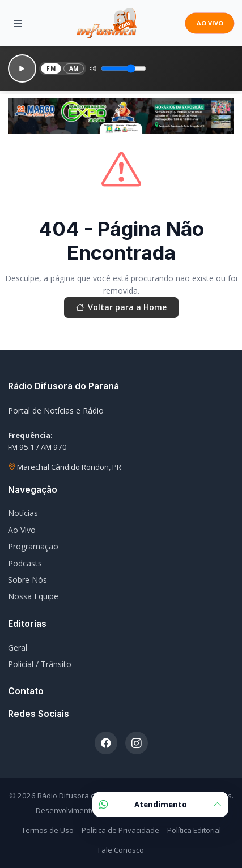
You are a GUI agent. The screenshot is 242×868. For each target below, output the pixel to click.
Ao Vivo (22, 530)
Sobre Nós (27, 580)
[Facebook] (106, 743)
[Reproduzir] (22, 68)
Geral (18, 648)
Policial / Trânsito (40, 664)
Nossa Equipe (33, 596)
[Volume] (124, 68)
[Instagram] (137, 743)
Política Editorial (194, 830)
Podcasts (25, 563)
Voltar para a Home (121, 307)
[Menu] (18, 23)
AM (74, 68)
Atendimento (160, 804)
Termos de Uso (48, 830)
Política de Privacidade (120, 830)
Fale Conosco (121, 850)
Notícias (23, 513)
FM (51, 68)
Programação (33, 546)
